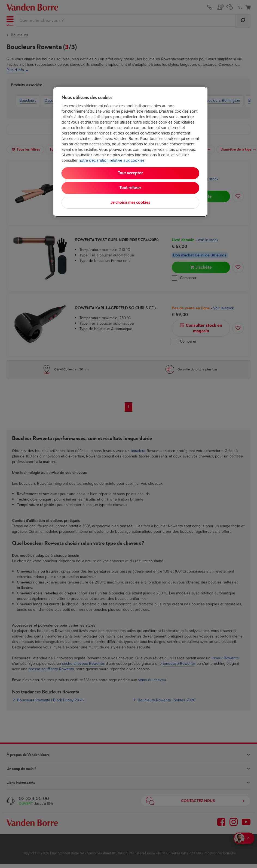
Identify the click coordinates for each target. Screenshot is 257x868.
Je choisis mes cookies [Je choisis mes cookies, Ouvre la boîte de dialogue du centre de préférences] (130, 203)
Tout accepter (130, 173)
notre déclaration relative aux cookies (112, 160)
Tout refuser (130, 188)
